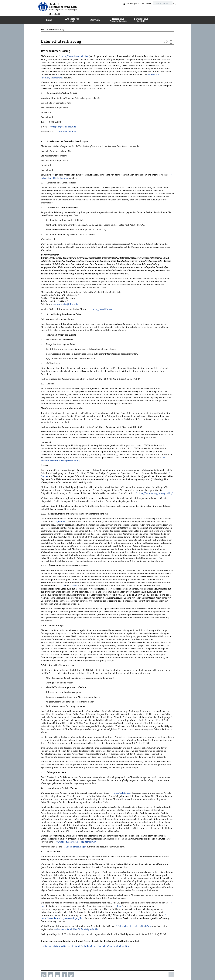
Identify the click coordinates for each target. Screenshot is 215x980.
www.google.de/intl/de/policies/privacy (84, 848)
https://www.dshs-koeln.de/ (77, 56)
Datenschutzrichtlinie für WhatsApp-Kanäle (80, 938)
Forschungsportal (127, 3)
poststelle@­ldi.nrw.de (69, 304)
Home (45, 30)
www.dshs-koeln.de (70, 132)
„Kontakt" (71, 525)
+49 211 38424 (59, 301)
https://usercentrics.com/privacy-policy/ (72, 460)
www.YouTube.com (125, 799)
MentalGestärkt (60, 14)
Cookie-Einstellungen (78, 853)
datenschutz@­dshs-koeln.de (60, 178)
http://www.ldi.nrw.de (105, 309)
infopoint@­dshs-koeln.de (66, 127)
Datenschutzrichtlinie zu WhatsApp (136, 935)
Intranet (143, 3)
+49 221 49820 (56, 122)
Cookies (63, 476)
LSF (90, 592)
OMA (102, 592)
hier (48, 915)
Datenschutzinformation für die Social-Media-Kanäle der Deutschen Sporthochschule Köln (89, 955)
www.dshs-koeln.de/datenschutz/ (77, 77)
